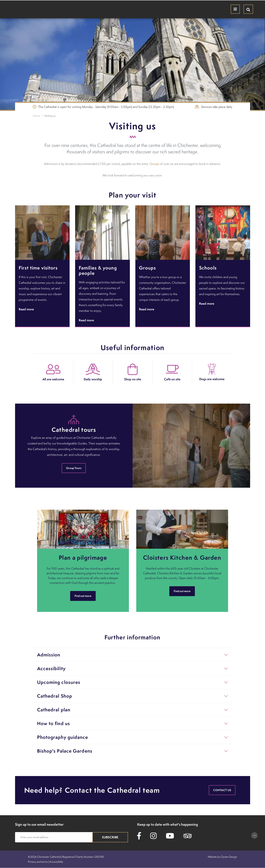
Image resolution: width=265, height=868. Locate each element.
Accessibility (56, 862)
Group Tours (74, 468)
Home (36, 116)
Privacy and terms (38, 862)
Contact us (222, 790)
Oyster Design (229, 857)
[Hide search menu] (248, 9)
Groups (154, 164)
